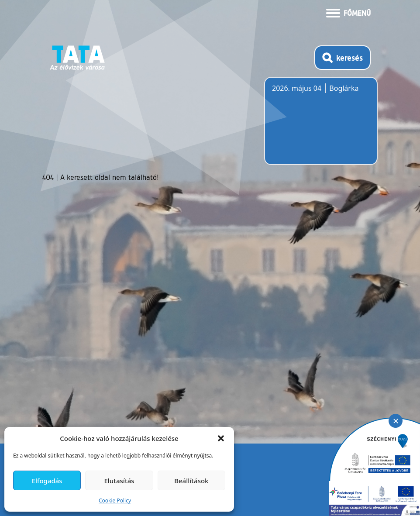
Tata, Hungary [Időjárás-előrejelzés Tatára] (321, 126)
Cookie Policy (115, 501)
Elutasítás (119, 481)
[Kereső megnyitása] (343, 58)
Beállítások (191, 481)
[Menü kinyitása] (348, 12)
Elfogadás (47, 481)
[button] (221, 438)
